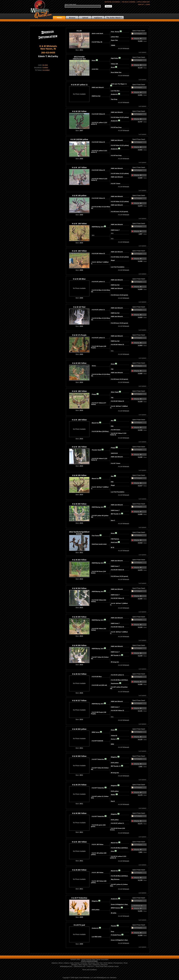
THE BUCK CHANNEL (129, 2)
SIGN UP (141, 4)
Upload (85, 18)
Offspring (136, 38)
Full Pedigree (138, 34)
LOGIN (148, 4)
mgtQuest (98, 18)
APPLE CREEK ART (144, 2)
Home (59, 18)
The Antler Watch (113, 18)
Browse (72, 18)
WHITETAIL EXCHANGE (112, 2)
